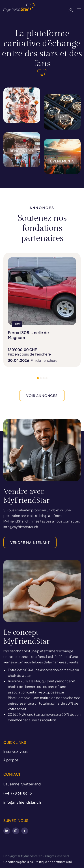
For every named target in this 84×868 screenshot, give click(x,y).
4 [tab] (46, 378)
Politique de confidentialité (53, 862)
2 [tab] (41, 378)
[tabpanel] (42, 310)
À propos (11, 760)
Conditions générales (18, 862)
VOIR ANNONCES (42, 395)
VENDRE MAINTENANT (30, 542)
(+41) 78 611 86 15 (18, 793)
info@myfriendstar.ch (22, 802)
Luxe (62, 132)
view (42, 310)
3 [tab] (44, 378)
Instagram (16, 831)
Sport (22, 126)
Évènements (62, 177)
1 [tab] (38, 378)
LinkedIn (7, 831)
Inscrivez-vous (15, 751)
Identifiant (71, 10)
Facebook (25, 831)
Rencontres (22, 170)
